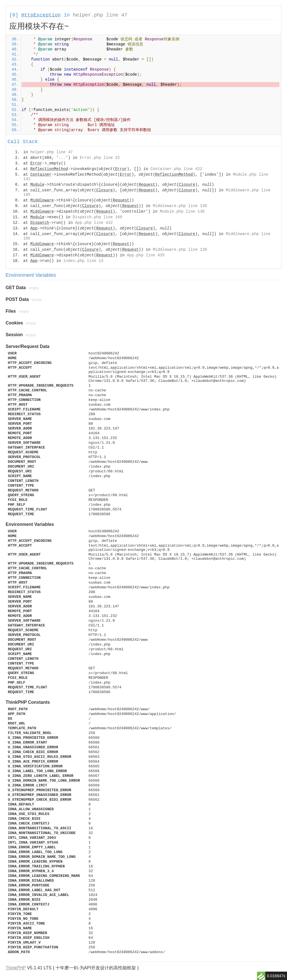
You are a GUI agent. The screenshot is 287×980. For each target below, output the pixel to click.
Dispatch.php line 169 (97, 217)
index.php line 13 (83, 261)
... (62, 158)
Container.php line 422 (176, 169)
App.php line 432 (94, 223)
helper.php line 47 (100, 15)
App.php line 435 (146, 255)
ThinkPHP (16, 968)
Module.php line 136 (182, 212)
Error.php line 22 (100, 158)
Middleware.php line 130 (180, 206)
